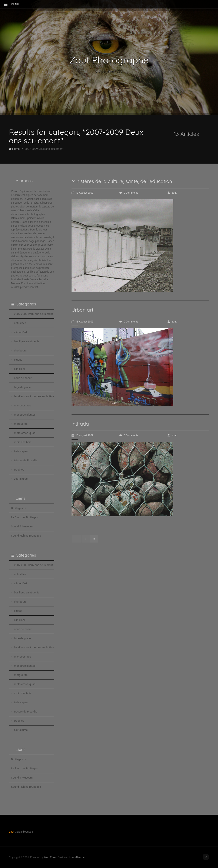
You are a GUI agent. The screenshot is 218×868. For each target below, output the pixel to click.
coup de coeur (23, 378)
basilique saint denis (27, 341)
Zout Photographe (109, 60)
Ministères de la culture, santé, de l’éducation (122, 181)
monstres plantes (25, 415)
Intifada (80, 424)
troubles (19, 470)
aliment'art (21, 332)
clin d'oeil (20, 369)
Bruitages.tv (18, 508)
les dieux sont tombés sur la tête (34, 396)
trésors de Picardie (26, 460)
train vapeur (21, 451)
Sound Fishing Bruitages (26, 536)
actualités (20, 323)
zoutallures (21, 479)
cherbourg (20, 351)
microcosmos (23, 405)
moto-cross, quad (25, 433)
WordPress (50, 857)
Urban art (82, 310)
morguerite (21, 424)
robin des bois (23, 442)
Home (14, 149)
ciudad (18, 360)
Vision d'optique (109, 71)
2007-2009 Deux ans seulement (33, 314)
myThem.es (79, 857)
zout (172, 193)
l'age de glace (22, 387)
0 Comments (129, 193)
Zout (11, 832)
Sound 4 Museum (22, 526)
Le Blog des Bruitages (24, 517)
